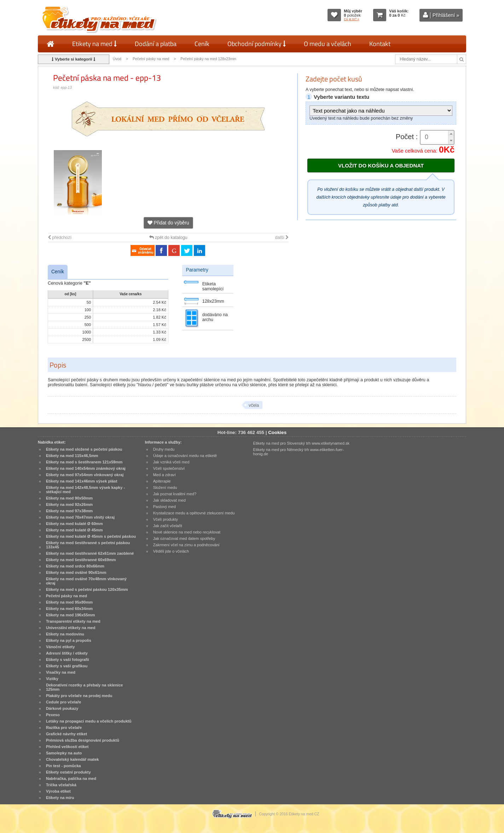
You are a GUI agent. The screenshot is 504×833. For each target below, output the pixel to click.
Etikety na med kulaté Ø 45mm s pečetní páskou (91, 536)
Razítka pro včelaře (64, 728)
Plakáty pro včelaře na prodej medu (79, 696)
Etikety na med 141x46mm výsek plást (82, 481)
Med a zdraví (164, 475)
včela (254, 405)
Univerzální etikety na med (71, 628)
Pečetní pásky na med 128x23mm (208, 59)
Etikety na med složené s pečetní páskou (84, 449)
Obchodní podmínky (257, 44)
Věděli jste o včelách (171, 551)
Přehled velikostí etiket (67, 747)
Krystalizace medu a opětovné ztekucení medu (194, 513)
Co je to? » (352, 19)
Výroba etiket (58, 791)
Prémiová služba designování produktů (83, 740)
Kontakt (380, 44)
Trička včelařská (61, 785)
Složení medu (165, 487)
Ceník (202, 44)
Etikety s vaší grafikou (67, 666)
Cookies (277, 432)
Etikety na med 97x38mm (69, 511)
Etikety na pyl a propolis (69, 640)
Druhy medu (164, 449)
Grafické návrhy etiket (66, 734)
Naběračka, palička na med (71, 778)
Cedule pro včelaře (64, 702)
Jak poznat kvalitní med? (175, 494)
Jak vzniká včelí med (171, 462)
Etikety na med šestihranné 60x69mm (81, 560)
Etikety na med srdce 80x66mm (75, 566)
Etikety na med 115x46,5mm (72, 456)
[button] (451, 134)
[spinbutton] (437, 137)
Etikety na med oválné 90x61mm (76, 572)
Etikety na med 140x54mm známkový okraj (86, 468)
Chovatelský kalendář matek (73, 759)
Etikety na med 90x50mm (69, 498)
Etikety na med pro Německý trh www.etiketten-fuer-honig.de (299, 452)
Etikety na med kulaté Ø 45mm (74, 530)
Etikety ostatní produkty (68, 772)
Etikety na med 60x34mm (69, 609)
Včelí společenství (169, 468)
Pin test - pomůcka (63, 766)
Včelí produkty (166, 519)
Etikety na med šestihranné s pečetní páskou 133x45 (88, 545)
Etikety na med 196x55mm (71, 615)
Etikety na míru (60, 798)
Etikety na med (94, 44)
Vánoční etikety (60, 647)
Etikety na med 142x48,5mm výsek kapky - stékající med (85, 490)
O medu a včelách (328, 44)
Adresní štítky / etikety (67, 653)
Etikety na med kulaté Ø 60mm (74, 524)
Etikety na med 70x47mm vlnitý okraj (80, 517)
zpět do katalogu (168, 238)
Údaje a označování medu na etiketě (185, 456)
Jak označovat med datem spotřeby (184, 538)
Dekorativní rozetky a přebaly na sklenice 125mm (85, 687)
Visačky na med (61, 672)
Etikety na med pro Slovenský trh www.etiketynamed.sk (302, 443)
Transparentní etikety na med (73, 621)
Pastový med (164, 507)
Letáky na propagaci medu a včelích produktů (89, 721)
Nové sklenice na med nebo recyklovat (187, 532)
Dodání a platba (156, 44)
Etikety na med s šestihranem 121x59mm (84, 462)
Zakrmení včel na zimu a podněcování (186, 545)
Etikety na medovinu (65, 634)
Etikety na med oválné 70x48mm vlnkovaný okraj (86, 581)
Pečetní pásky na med (151, 59)
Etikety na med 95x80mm (69, 602)
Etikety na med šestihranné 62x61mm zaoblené (90, 553)
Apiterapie (162, 481)
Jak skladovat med (169, 500)
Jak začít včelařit (168, 526)
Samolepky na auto (64, 753)
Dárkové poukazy (62, 708)
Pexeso (53, 715)
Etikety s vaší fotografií (68, 660)
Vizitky (52, 679)
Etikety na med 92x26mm (69, 504)
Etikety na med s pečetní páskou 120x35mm (87, 589)
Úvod (117, 59)
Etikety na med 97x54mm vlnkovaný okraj (85, 475)
